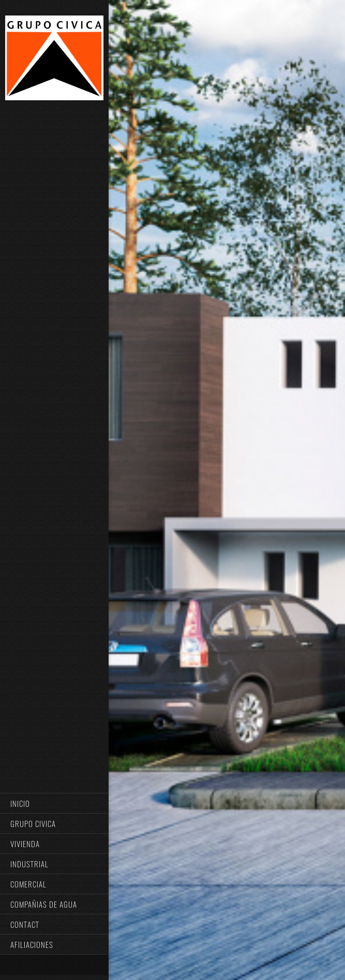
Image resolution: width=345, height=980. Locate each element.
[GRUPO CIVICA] (54, 58)
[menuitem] (54, 803)
